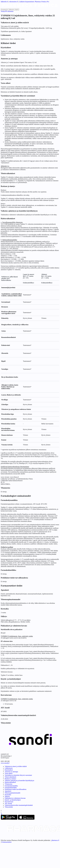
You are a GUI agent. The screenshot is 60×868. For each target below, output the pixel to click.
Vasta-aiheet (9, 773)
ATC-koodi (8, 803)
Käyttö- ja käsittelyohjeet (13, 800)
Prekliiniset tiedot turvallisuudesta (16, 789)
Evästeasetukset (6, 842)
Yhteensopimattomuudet (12, 793)
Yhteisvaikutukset (10, 777)
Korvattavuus (9, 802)
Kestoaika (8, 795)
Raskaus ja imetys (10, 779)
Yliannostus (8, 784)
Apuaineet (8, 791)
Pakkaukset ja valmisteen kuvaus (15, 798)
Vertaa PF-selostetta (7, 11)
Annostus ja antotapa (11, 772)
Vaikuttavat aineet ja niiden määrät (16, 766)
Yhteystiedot (9, 807)
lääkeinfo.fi (4, 2)
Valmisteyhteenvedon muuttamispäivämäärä (19, 805)
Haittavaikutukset (10, 782)
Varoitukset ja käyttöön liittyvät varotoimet (18, 775)
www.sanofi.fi (5, 763)
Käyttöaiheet (9, 770)
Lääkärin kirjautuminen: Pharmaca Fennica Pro (34, 2)
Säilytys (7, 796)
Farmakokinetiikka (11, 788)
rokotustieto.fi (14, 2)
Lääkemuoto (9, 768)
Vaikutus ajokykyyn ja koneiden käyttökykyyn (19, 780)
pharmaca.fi (55, 840)
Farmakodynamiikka (11, 786)
